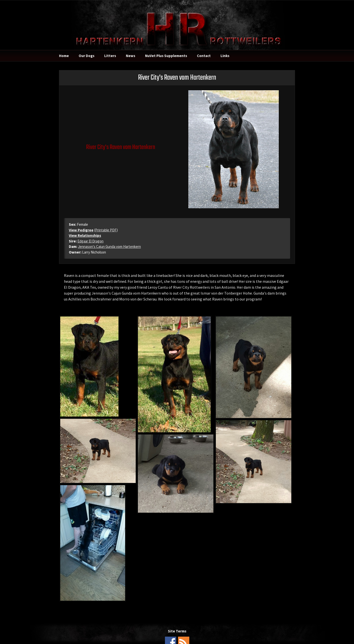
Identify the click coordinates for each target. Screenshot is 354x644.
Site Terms (177, 631)
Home (64, 56)
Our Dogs (87, 56)
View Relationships (85, 235)
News (131, 56)
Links (225, 56)
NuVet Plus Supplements (166, 56)
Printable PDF (106, 230)
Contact (204, 56)
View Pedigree (81, 230)
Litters (110, 56)
